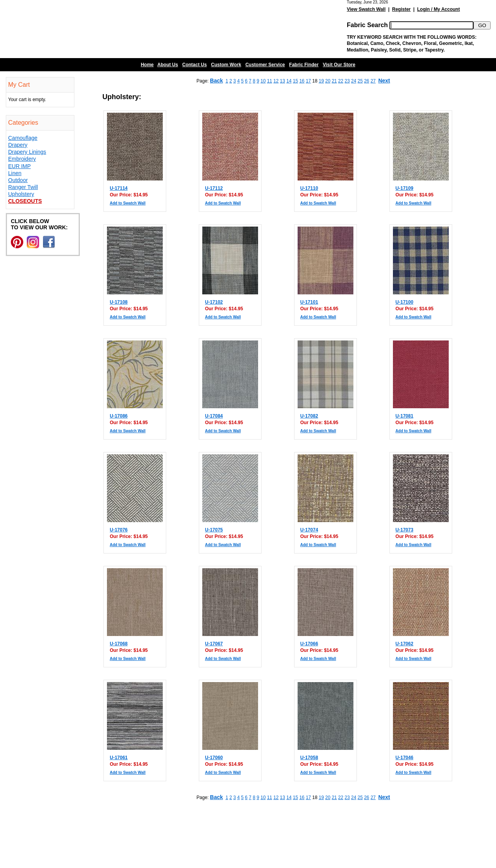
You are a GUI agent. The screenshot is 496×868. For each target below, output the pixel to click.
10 (263, 81)
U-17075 (214, 530)
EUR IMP (19, 166)
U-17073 (405, 530)
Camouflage (23, 138)
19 (321, 81)
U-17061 (119, 758)
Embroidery (22, 159)
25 (360, 81)
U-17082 (309, 416)
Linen (15, 173)
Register (401, 9)
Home (147, 65)
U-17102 (214, 302)
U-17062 (405, 644)
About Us (168, 65)
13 (282, 81)
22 (341, 81)
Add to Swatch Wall (127, 203)
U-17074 (309, 530)
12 (276, 81)
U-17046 (405, 758)
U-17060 (214, 758)
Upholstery (21, 194)
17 (308, 81)
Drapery (18, 145)
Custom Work (226, 65)
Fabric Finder (304, 65)
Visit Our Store (339, 65)
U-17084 (214, 416)
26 (366, 81)
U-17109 (405, 188)
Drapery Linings (27, 152)
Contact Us (194, 65)
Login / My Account (438, 9)
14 (289, 81)
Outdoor (18, 180)
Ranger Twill (23, 187)
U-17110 (309, 188)
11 (270, 81)
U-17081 (405, 416)
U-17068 (119, 644)
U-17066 (309, 644)
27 (373, 81)
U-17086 (119, 416)
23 (347, 81)
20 (328, 81)
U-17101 (309, 302)
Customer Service (265, 65)
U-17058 (309, 758)
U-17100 (405, 302)
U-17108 (119, 302)
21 (334, 81)
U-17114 (119, 188)
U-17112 (214, 188)
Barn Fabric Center (77, 29)
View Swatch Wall (366, 9)
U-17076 (119, 530)
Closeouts (25, 201)
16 (302, 81)
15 (295, 81)
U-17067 (214, 644)
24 (354, 81)
